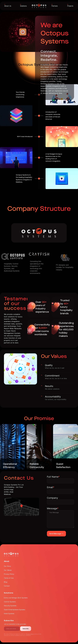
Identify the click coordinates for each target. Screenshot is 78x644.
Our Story (7, 566)
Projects (70, 6)
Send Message (56, 534)
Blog (6, 582)
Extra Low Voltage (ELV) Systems (16, 598)
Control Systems (10, 602)
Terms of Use (9, 578)
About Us (8, 6)
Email (51, 487)
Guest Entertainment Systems (15, 610)
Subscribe (26, 629)
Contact (7, 586)
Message (53, 508)
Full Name (53, 477)
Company (52, 498)
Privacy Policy (9, 574)
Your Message (60, 519)
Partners (55, 6)
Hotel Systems (9, 614)
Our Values (8, 570)
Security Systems (10, 606)
